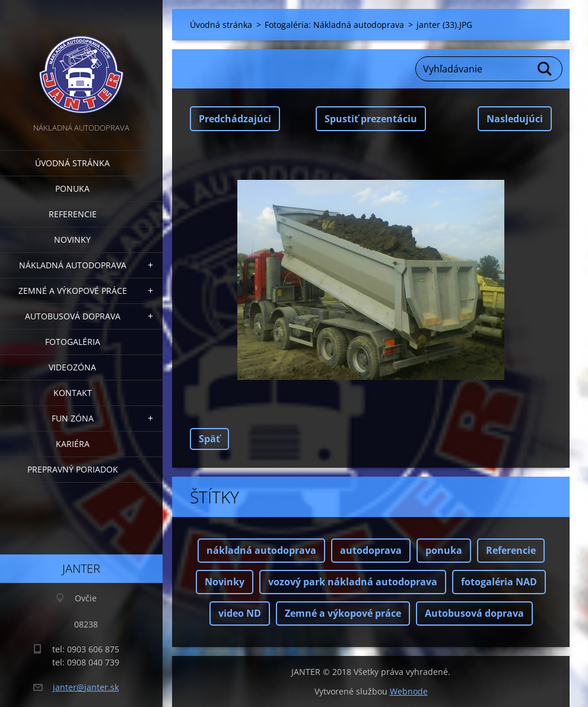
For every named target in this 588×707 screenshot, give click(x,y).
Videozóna (72, 367)
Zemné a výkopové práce (73, 291)
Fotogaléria (73, 342)
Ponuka (72, 188)
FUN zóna (73, 418)
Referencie (73, 214)
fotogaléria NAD (499, 582)
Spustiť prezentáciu (371, 119)
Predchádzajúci (235, 119)
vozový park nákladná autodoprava (353, 582)
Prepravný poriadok (73, 469)
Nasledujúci (515, 119)
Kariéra (73, 444)
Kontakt (73, 393)
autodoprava (371, 550)
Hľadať (545, 69)
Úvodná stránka (72, 163)
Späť (209, 439)
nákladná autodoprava (261, 550)
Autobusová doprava (73, 316)
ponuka (444, 550)
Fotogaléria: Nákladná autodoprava (334, 25)
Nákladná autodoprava (73, 265)
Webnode (409, 691)
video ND (240, 613)
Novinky (72, 240)
